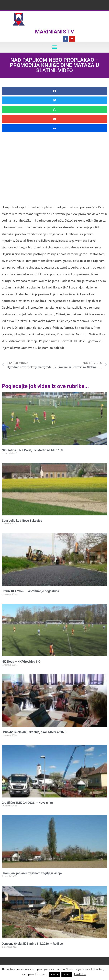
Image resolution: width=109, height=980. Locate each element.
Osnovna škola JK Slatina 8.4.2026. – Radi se (32, 944)
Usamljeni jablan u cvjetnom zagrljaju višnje (32, 873)
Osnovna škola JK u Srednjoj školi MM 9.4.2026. (34, 732)
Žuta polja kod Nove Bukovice (22, 521)
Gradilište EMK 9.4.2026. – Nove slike (27, 803)
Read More (80, 974)
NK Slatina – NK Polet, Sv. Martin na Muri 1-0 (32, 450)
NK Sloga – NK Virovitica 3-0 (21, 662)
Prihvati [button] (54, 975)
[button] (55, 47)
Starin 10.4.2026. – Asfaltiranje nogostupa (30, 591)
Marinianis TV (55, 32)
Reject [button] (67, 975)
